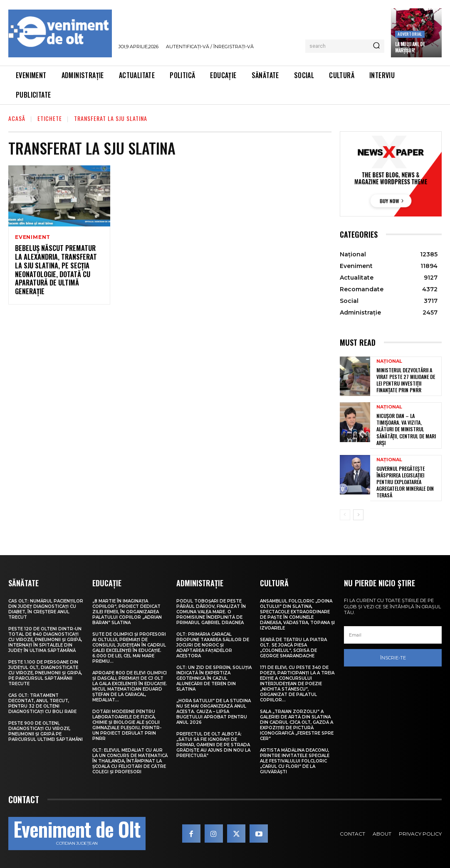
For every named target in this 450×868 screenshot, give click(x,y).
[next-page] (358, 513)
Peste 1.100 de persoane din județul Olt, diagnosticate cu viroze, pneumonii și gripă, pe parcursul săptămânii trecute (45, 671)
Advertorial (410, 34)
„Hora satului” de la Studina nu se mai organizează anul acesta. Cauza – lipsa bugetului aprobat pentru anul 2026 (214, 709)
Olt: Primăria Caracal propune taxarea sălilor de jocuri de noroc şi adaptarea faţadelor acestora (213, 643)
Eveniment (33, 237)
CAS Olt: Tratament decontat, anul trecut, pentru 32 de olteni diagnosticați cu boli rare (42, 701)
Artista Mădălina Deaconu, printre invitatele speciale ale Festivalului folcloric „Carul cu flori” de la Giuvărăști (295, 759)
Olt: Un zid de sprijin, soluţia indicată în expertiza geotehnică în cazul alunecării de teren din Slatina (214, 676)
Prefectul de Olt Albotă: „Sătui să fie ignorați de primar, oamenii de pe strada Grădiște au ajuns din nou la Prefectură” (213, 743)
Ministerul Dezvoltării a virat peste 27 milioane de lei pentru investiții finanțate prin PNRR (405, 380)
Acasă (17, 118)
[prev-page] (345, 513)
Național (389, 362)
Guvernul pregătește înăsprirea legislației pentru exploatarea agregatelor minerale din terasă (405, 480)
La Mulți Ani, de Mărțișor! (410, 47)
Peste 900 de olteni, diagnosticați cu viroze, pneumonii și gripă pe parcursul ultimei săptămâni (46, 729)
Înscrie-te (393, 656)
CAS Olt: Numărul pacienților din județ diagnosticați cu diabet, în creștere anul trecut (46, 607)
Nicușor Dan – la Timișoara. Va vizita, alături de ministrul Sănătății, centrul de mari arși (406, 429)
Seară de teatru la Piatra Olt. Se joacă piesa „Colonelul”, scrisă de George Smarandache (293, 646)
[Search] (376, 46)
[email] (393, 633)
